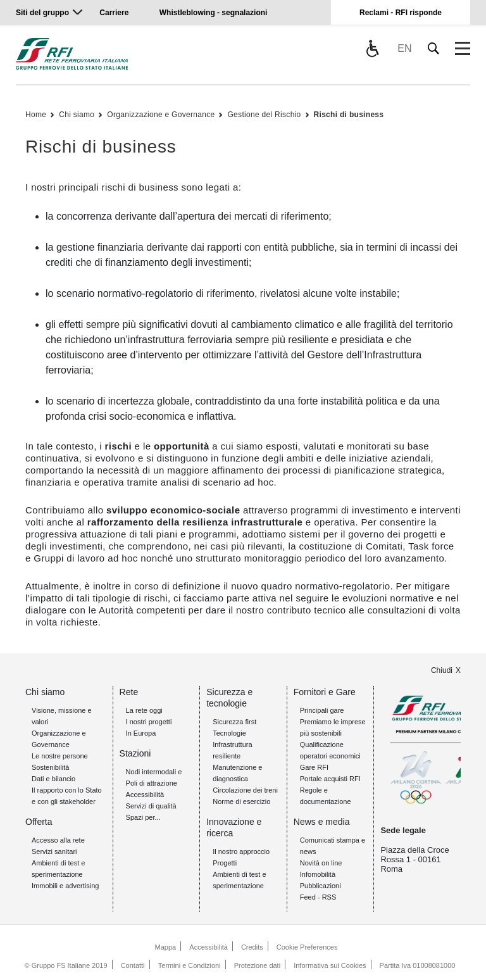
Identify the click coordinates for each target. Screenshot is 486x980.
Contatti (133, 965)
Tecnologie (229, 733)
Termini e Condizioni (190, 965)
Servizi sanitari (54, 851)
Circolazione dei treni (245, 790)
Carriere (114, 13)
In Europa (141, 733)
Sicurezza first (234, 722)
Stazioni (135, 753)
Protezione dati (257, 965)
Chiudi (442, 670)
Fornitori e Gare (325, 692)
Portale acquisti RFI (330, 779)
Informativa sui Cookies (330, 965)
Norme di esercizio (241, 801)
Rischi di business (349, 115)
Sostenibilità (50, 767)
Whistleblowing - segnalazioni (214, 13)
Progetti (225, 863)
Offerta (39, 822)
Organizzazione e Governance (161, 115)
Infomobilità (318, 874)
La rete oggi (144, 710)
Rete (129, 692)
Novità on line (321, 863)
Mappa (166, 947)
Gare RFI (314, 767)
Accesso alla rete (58, 840)
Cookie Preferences (307, 947)
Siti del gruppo (42, 13)
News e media (322, 822)
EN (404, 48)
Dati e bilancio (53, 779)
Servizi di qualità (151, 806)
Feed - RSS (318, 897)
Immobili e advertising (65, 886)
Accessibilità (145, 795)
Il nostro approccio (241, 851)
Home (36, 115)
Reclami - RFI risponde (401, 13)
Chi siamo (77, 115)
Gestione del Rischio (264, 115)
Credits (252, 947)
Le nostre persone (60, 756)
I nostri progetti (149, 722)
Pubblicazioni (321, 886)
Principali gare (322, 710)
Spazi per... (143, 817)
